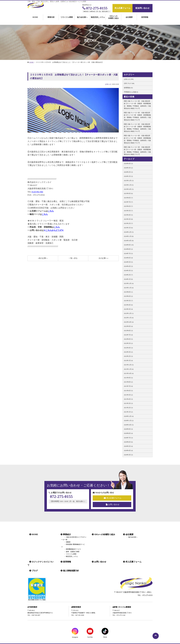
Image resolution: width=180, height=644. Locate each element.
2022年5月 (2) (128, 343)
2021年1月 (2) (128, 412)
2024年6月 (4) (128, 258)
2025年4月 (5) (128, 215)
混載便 (65, 542)
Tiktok (105, 632)
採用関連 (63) (128, 88)
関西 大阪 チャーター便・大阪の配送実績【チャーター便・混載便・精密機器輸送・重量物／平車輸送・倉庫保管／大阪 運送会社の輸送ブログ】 (137, 105)
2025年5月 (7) (128, 211)
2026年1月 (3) (128, 176)
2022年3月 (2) (128, 352)
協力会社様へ (82, 20)
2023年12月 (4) (129, 283)
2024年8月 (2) (128, 249)
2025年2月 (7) (128, 223)
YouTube (90, 632)
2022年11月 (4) (129, 318)
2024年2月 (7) (128, 275)
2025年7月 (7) (128, 202)
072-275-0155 (95, 8)
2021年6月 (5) (128, 391)
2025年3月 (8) (128, 219)
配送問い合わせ (142, 8)
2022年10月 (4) (129, 322)
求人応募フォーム (122, 8)
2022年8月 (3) (128, 331)
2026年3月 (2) (128, 168)
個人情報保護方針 (69, 565)
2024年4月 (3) (128, 266)
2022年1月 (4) (128, 361)
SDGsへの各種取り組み (113, 20)
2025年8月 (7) (128, 198)
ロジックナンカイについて (42, 559)
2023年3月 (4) (128, 309)
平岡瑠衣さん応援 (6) (131, 92)
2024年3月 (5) (128, 271)
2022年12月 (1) (129, 313)
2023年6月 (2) (128, 296)
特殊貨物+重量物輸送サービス (73, 544)
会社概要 (129, 20)
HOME (35, 20)
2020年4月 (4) (128, 451)
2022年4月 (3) (128, 348)
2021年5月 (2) (128, 395)
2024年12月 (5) (129, 232)
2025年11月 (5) (129, 185)
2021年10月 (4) (129, 373)
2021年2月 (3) (128, 408)
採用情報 (145, 20)
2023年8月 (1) (128, 292)
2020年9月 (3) (128, 429)
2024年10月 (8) (129, 241)
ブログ (33, 565)
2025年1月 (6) (128, 228)
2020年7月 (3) (128, 438)
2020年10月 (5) (129, 425)
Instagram (75, 632)
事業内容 (51, 20)
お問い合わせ (113, 505)
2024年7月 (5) (128, 254)
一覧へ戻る (73, 258)
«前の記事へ (43, 258)
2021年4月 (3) (128, 399)
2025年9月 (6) (128, 193)
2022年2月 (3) (128, 356)
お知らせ (108, 84)
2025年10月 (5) (129, 189)
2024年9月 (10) (129, 245)
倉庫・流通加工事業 (69, 549)
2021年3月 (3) (128, 403)
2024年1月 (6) (128, 279)
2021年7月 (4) (128, 386)
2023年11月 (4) (129, 288)
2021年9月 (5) (128, 378)
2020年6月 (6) (128, 442)
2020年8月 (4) (128, 433)
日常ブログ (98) (129, 83)
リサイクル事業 (67, 20)
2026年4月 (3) (128, 164)
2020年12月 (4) (129, 416)
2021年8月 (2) (128, 382)
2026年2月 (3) (128, 172)
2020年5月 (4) (128, 446)
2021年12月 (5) (129, 365)
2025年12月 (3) (129, 181)
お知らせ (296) (129, 79)
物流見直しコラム (98, 20)
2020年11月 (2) (129, 421)
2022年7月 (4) (128, 335)
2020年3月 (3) (128, 455)
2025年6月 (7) (128, 206)
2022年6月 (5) (128, 339)
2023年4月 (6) (128, 305)
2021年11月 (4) (129, 369)
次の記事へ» (103, 258)
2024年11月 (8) (129, 236)
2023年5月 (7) (128, 301)
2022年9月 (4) (128, 326)
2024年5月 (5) (128, 262)
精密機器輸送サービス (70, 547)
